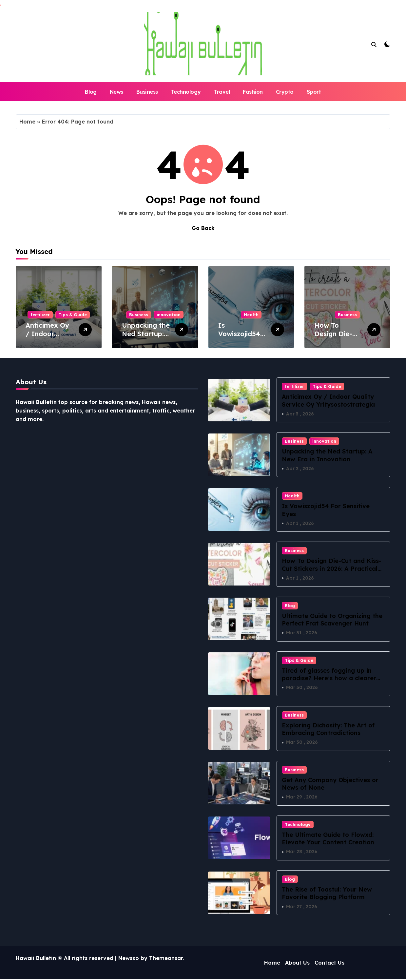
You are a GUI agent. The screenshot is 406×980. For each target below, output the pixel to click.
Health (251, 315)
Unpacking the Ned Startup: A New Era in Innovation (146, 338)
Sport (314, 92)
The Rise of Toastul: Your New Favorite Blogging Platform (327, 894)
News (116, 92)
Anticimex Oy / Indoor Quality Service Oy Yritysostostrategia (328, 400)
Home (27, 122)
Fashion (253, 92)
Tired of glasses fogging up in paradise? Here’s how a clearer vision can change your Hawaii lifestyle (329, 682)
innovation (169, 315)
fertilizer (40, 315)
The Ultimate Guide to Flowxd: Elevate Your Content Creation (328, 839)
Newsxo (129, 959)
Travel (222, 92)
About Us (297, 964)
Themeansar (166, 959)
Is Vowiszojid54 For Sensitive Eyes (239, 338)
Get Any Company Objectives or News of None (330, 784)
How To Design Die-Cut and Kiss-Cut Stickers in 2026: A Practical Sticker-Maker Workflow (332, 569)
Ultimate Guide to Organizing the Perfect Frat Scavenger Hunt (332, 620)
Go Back (203, 228)
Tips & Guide (73, 315)
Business (147, 92)
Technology (186, 92)
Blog (91, 92)
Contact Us (329, 964)
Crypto (285, 92)
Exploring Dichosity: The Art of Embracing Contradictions (328, 729)
